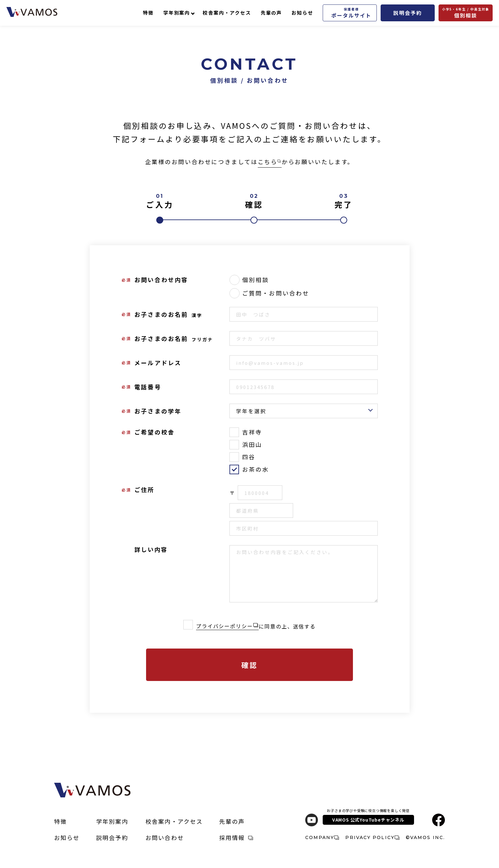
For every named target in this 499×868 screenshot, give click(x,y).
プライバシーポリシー (225, 626)
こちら (269, 162)
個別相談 (466, 13)
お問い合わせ (165, 837)
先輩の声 (271, 13)
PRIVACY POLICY (372, 837)
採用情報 (236, 837)
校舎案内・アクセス (227, 13)
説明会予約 (408, 13)
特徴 (148, 13)
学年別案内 (177, 13)
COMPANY (322, 837)
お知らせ (302, 13)
